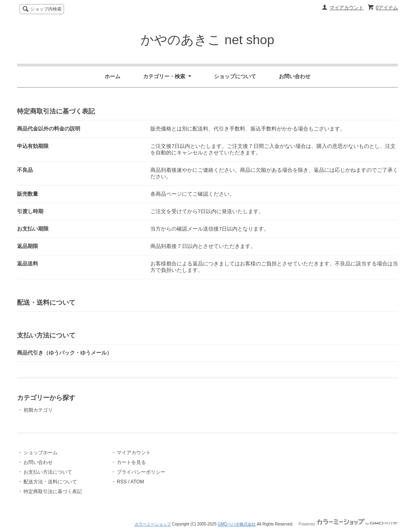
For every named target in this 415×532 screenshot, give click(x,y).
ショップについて (235, 76)
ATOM (137, 482)
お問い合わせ (295, 76)
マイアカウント (347, 8)
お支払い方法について (48, 472)
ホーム (112, 76)
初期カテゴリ (38, 410)
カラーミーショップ (153, 524)
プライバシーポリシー (141, 472)
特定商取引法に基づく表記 (53, 491)
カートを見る (131, 462)
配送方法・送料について (50, 482)
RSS (122, 482)
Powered (348, 524)
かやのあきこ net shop (207, 40)
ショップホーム (41, 453)
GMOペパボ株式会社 (237, 524)
